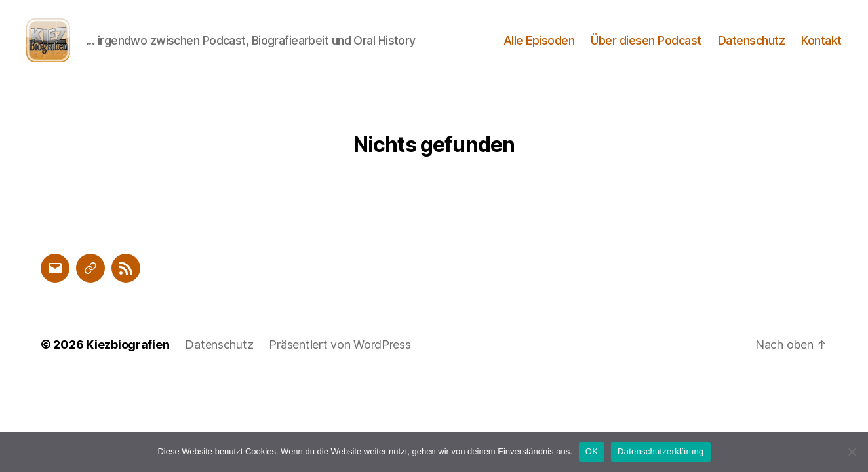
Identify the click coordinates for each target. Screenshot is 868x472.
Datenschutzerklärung (661, 451)
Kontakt (821, 48)
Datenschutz (752, 48)
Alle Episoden (539, 48)
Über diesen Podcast (646, 48)
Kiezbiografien (128, 360)
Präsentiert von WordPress (340, 360)
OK (592, 451)
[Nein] (852, 452)
